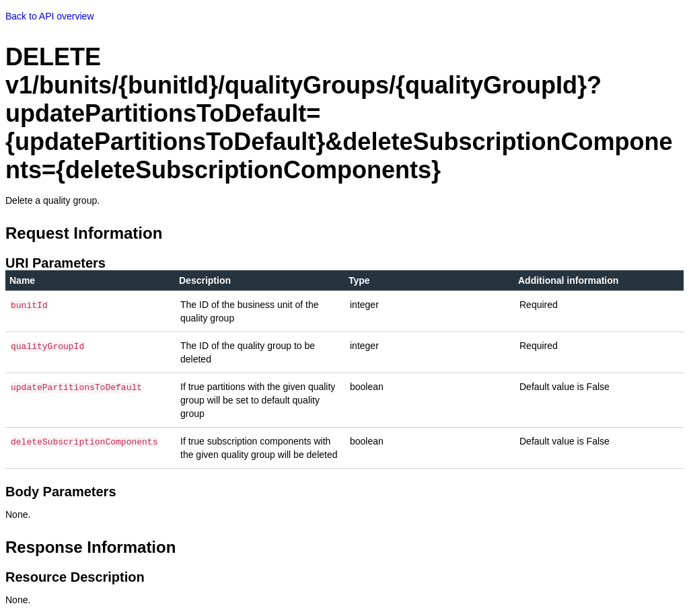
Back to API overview (50, 16)
